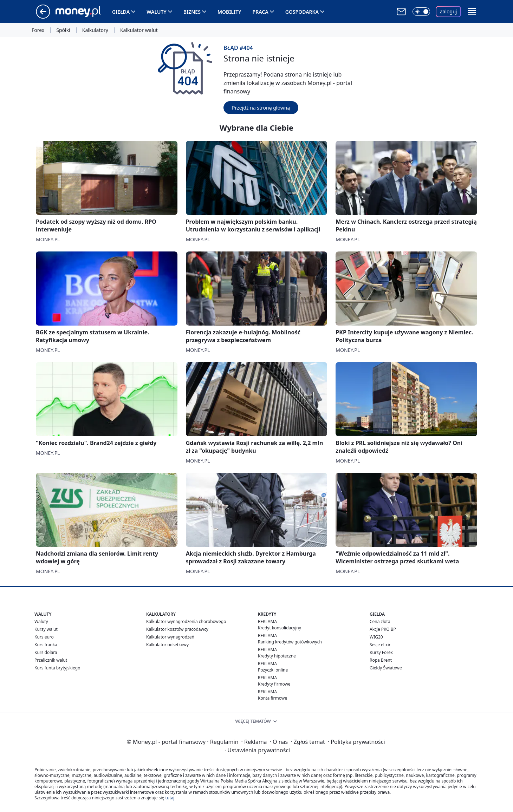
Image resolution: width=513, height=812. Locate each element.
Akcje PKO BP (383, 629)
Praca (261, 12)
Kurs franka (46, 645)
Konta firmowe (272, 698)
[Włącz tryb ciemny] (421, 12)
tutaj (170, 798)
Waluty (157, 12)
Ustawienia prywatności (257, 750)
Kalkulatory (95, 30)
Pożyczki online (273, 670)
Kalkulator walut (139, 30)
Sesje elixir (380, 645)
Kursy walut (46, 629)
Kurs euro (44, 637)
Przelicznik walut (51, 660)
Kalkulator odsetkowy (167, 645)
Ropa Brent (381, 660)
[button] (472, 12)
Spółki (63, 30)
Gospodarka (302, 12)
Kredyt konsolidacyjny (280, 628)
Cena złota (380, 621)
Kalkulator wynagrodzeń (170, 637)
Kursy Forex (381, 652)
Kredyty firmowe (274, 684)
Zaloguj (449, 11)
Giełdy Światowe (386, 668)
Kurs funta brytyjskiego (57, 668)
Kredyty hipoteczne (277, 656)
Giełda (121, 12)
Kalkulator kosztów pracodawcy (177, 629)
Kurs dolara (46, 652)
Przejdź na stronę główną (261, 108)
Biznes (192, 12)
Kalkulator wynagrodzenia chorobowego (186, 621)
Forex (38, 30)
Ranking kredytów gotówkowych (290, 642)
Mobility (229, 12)
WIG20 (376, 637)
